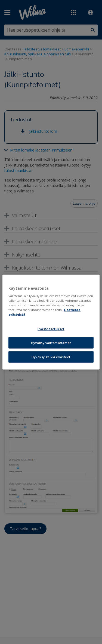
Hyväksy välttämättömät (51, 343)
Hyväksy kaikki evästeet (51, 357)
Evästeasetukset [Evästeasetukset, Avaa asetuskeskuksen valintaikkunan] (51, 329)
